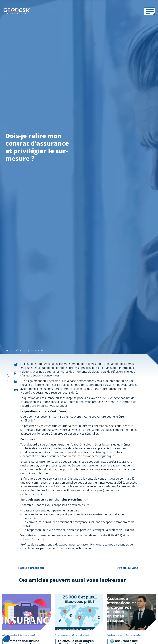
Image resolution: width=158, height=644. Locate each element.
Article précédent (32, 568)
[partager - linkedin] (17, 382)
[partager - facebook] (17, 373)
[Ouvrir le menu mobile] (150, 11)
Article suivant (128, 568)
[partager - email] (17, 390)
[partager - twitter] (17, 365)
